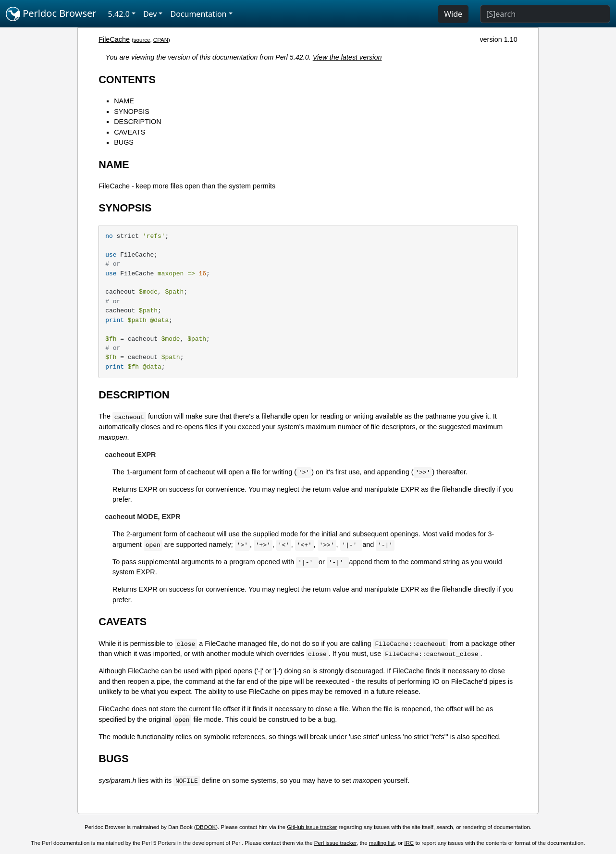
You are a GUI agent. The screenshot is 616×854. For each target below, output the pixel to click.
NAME (124, 101)
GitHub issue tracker (312, 827)
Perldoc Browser (51, 14)
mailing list (382, 843)
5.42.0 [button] (119, 14)
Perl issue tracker (335, 843)
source (142, 40)
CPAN (161, 40)
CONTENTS (127, 80)
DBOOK (206, 827)
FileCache (114, 39)
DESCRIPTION (137, 122)
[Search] (545, 14)
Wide (453, 14)
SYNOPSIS (132, 111)
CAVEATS (129, 132)
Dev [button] (150, 14)
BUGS (124, 142)
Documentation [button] (198, 14)
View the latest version (347, 57)
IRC (409, 843)
